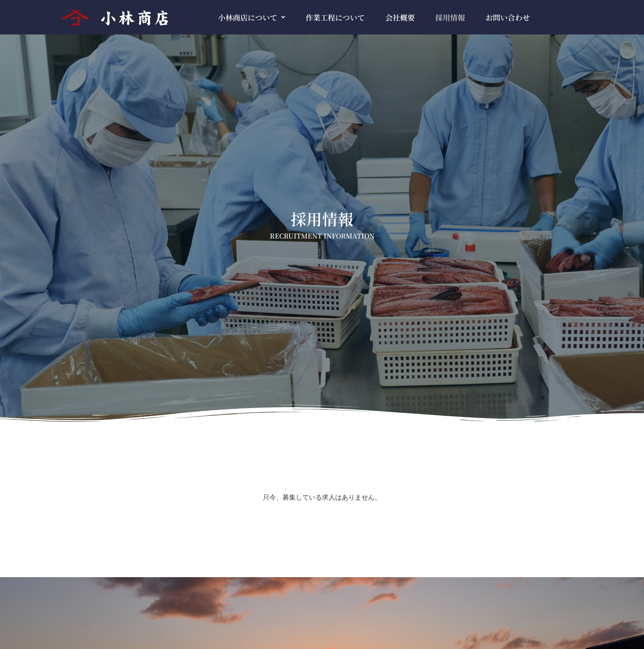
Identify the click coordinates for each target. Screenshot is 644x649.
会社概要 (400, 17)
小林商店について (252, 17)
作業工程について (335, 17)
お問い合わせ (508, 17)
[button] (252, 17)
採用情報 (450, 17)
